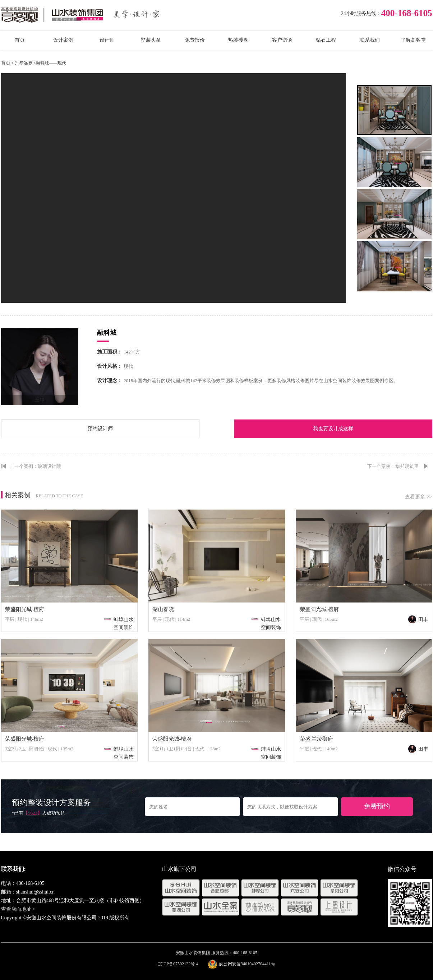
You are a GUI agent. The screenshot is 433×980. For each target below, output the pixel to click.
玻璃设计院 (49, 466)
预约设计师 (100, 429)
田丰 (418, 620)
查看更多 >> (418, 497)
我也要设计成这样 (333, 429)
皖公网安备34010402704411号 (247, 964)
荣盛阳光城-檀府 (25, 609)
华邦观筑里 (407, 466)
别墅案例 (24, 63)
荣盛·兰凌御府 (317, 739)
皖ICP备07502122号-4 (178, 964)
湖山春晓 (163, 609)
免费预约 (377, 806)
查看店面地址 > (18, 909)
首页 (6, 63)
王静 (40, 400)
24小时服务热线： (361, 13)
